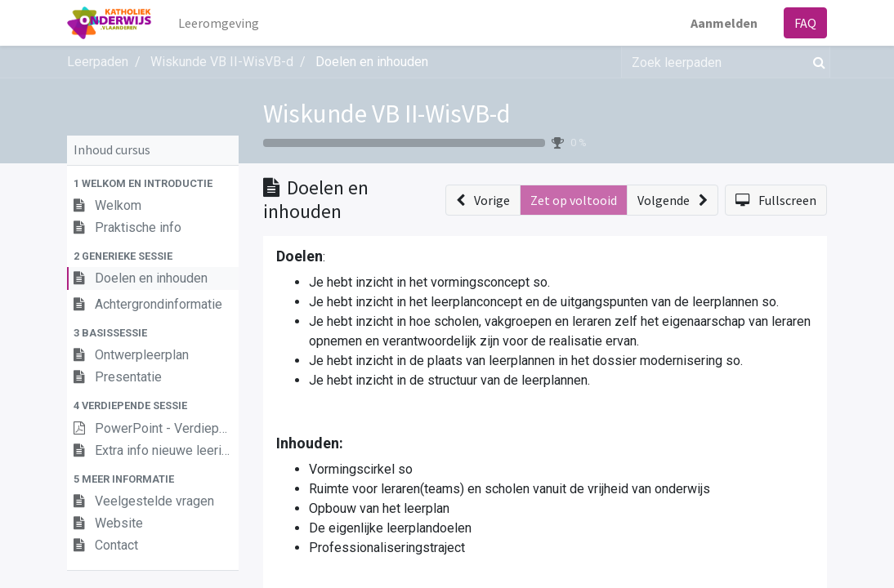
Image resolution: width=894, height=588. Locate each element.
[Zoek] (816, 62)
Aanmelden (724, 23)
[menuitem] (219, 23)
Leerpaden (98, 62)
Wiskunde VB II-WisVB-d (387, 113)
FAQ (805, 23)
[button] (153, 183)
